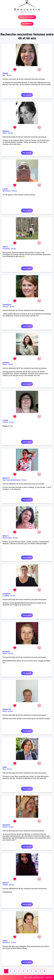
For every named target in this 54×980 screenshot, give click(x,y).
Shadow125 (7, 709)
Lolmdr (5, 189)
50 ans (9, 75)
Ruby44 (5, 73)
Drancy (5, 827)
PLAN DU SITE (39, 977)
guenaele (6, 362)
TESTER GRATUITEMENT (27, 17)
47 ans (11, 422)
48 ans (12, 885)
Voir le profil (27, 95)
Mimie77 (6, 883)
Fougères (6, 596)
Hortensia (6, 652)
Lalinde (5, 422)
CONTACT (49, 977)
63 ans (13, 596)
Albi (4, 75)
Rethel (5, 364)
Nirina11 (6, 536)
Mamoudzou (7, 538)
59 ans (11, 364)
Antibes (5, 885)
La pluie (5, 420)
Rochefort (6, 943)
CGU (30, 977)
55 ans (14, 249)
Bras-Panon (7, 191)
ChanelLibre (7, 305)
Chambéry (6, 249)
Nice (4, 769)
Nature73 (6, 478)
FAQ (26, 977)
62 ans (11, 653)
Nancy (5, 133)
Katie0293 (6, 825)
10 (44, 971)
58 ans (14, 191)
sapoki (5, 941)
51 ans (13, 943)
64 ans (11, 827)
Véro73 (5, 247)
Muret (5, 711)
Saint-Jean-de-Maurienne (11, 480)
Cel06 (5, 767)
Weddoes (6, 131)
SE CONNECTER (27, 24)
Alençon (5, 307)
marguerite (6, 594)
